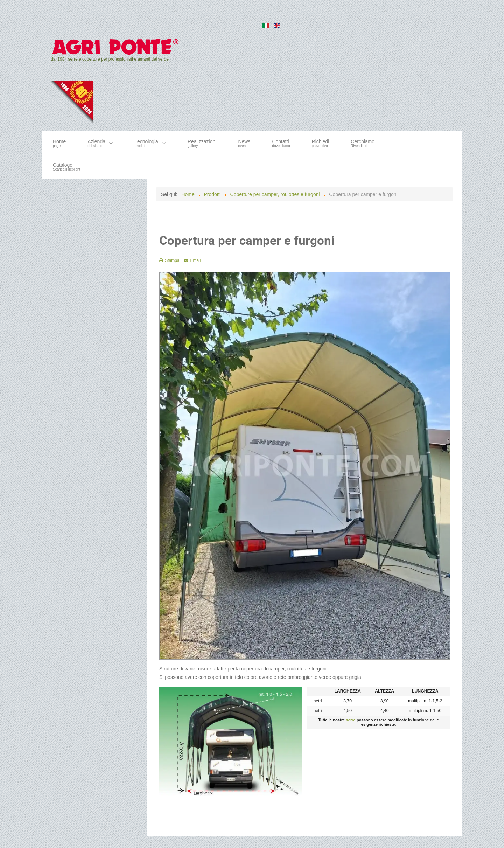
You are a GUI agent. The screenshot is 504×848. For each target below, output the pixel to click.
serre (351, 720)
